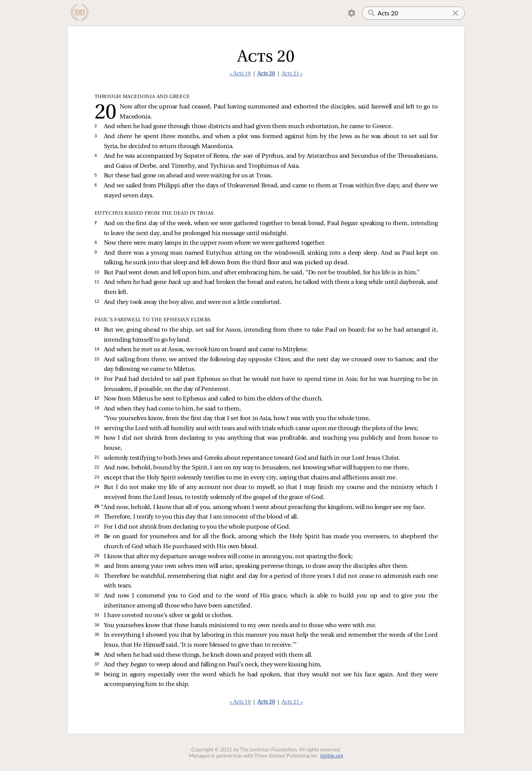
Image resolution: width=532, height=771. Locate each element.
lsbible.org (332, 756)
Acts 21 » (292, 74)
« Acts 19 (240, 74)
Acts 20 (266, 74)
